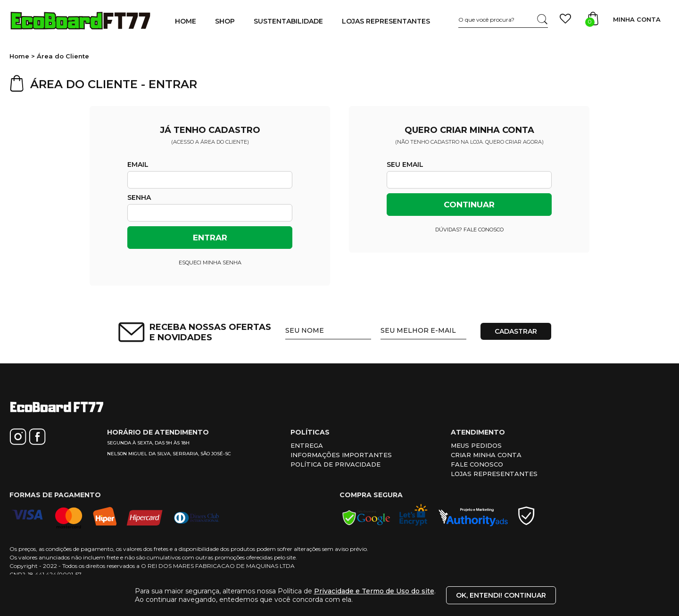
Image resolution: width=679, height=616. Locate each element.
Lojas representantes (494, 474)
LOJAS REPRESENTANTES (386, 21)
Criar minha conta (486, 455)
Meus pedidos (476, 445)
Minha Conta (637, 19)
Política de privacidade (335, 464)
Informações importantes (341, 455)
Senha (139, 197)
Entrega (307, 445)
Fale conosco (477, 464)
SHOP (225, 21)
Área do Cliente (63, 56)
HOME (186, 21)
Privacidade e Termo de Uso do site (374, 591)
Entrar (210, 238)
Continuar (469, 205)
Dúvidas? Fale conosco (469, 230)
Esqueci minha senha (210, 263)
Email (138, 164)
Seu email (405, 164)
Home (19, 56)
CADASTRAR (516, 331)
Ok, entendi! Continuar (501, 595)
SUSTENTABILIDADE (288, 21)
